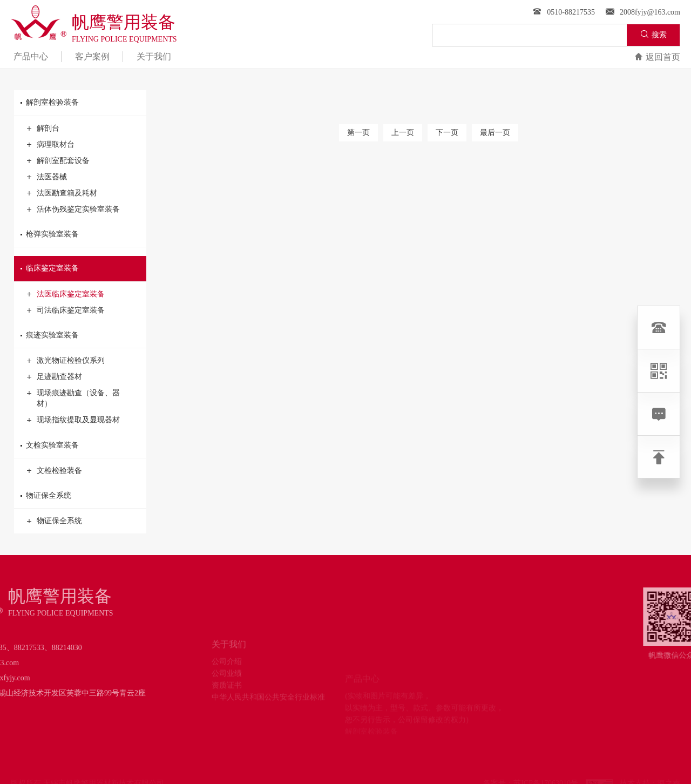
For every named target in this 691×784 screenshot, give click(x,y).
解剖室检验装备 (80, 103)
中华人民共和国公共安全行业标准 (268, 713)
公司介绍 (227, 677)
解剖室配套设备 (58, 161)
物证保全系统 (80, 496)
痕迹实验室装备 (80, 335)
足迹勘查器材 (55, 377)
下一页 (447, 133)
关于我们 (154, 56)
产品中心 (31, 56)
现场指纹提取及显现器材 (73, 420)
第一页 (358, 133)
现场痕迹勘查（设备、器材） (73, 398)
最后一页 (495, 133)
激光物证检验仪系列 (66, 361)
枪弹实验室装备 (80, 234)
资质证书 (227, 701)
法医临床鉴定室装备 (66, 294)
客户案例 (92, 56)
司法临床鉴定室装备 (66, 310)
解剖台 (43, 129)
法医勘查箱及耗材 (62, 193)
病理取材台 (51, 145)
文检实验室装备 (80, 445)
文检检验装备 (55, 471)
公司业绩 (227, 689)
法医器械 (47, 177)
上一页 (403, 133)
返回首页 (657, 57)
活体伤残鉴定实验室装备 (73, 209)
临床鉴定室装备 (80, 268)
